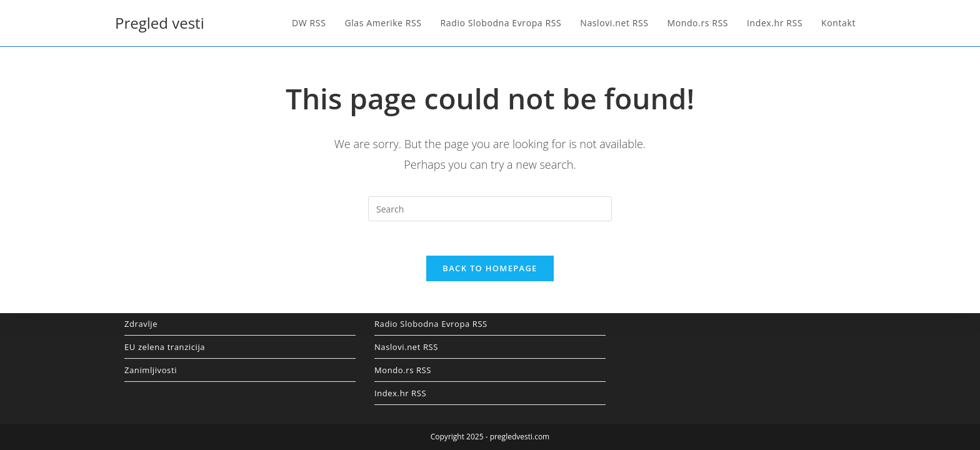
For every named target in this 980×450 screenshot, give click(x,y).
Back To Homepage (490, 272)
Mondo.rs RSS (403, 370)
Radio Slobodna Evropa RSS (431, 324)
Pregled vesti (160, 23)
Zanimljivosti (151, 370)
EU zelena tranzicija (165, 347)
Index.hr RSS (400, 393)
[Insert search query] (490, 209)
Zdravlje (141, 324)
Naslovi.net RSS (406, 347)
